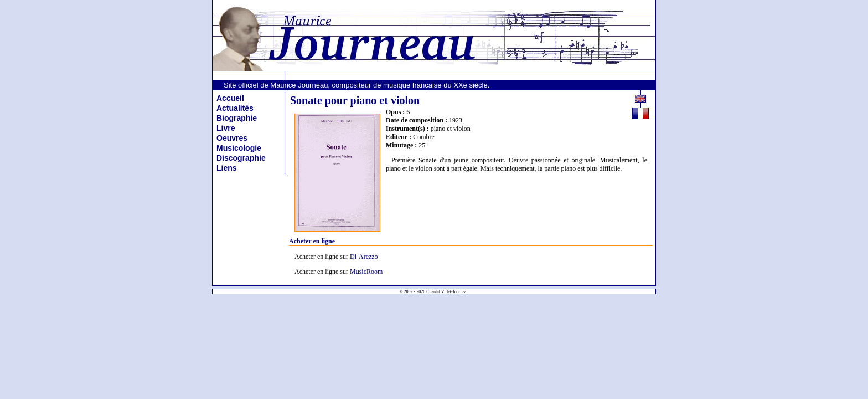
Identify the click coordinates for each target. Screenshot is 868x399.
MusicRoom (366, 272)
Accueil (230, 98)
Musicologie (239, 148)
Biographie (237, 118)
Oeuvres (232, 138)
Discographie (241, 158)
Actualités (235, 108)
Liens (227, 168)
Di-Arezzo (364, 257)
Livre (226, 128)
